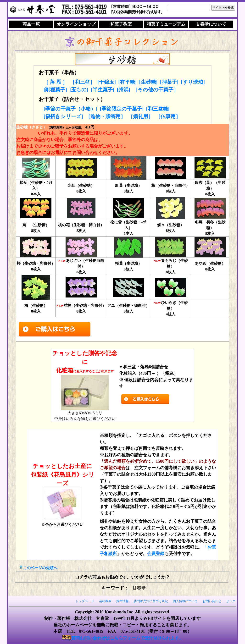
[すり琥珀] (193, 82)
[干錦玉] (107, 82)
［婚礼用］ (141, 116)
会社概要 (105, 601)
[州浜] (123, 90)
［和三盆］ (82, 82)
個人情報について (185, 601)
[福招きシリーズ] (63, 116)
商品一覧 (31, 24)
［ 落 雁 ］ (56, 82)
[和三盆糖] (158, 109)
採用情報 (122, 601)
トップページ (85, 601)
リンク (231, 601)
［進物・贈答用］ (106, 116)
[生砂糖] (148, 82)
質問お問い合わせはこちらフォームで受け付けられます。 (127, 638)
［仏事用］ (168, 116)
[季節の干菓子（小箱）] (70, 109)
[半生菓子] (102, 90)
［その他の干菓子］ (156, 90)
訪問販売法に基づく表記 (151, 601)
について (211, 24)
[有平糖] (127, 82)
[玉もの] (79, 90)
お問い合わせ (212, 601)
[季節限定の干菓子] (122, 109)
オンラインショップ (76, 24)
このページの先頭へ (38, 568)
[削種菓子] (55, 90)
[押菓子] (169, 82)
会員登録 (156, 554)
